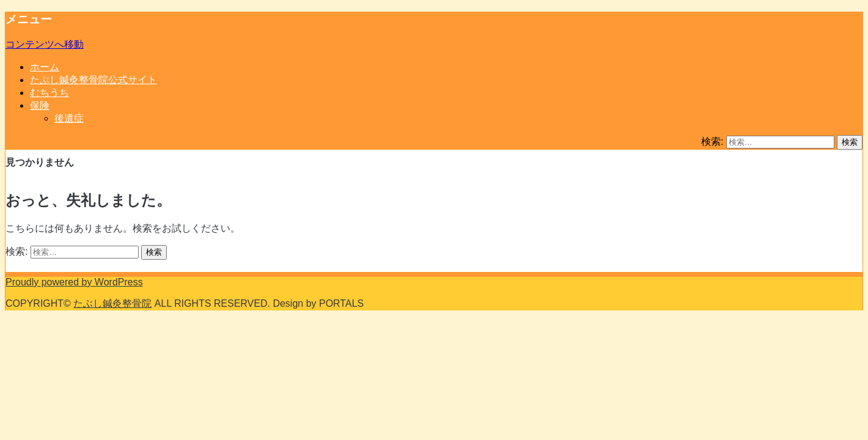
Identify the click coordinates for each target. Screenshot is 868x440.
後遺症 (69, 118)
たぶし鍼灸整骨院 (112, 303)
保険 (40, 105)
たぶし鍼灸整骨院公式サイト (93, 80)
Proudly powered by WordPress (74, 282)
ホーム (45, 67)
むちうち (49, 93)
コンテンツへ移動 (45, 44)
